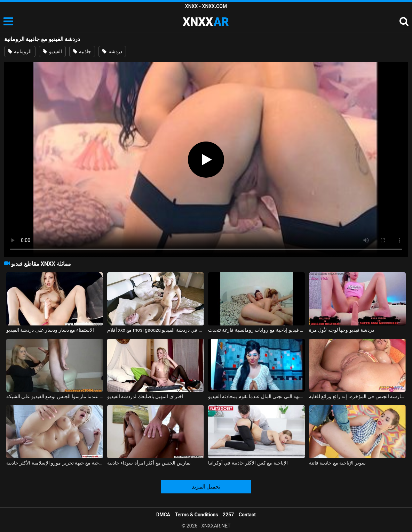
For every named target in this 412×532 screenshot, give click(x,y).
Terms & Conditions (197, 515)
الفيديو (52, 51)
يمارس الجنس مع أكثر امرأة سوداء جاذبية (149, 463)
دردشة (112, 51)
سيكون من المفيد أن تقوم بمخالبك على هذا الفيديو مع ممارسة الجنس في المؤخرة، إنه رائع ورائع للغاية (357, 396)
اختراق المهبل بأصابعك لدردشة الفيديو (145, 396)
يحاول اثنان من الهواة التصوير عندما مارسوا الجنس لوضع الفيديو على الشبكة (55, 396)
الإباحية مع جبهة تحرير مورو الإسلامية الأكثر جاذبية (55, 463)
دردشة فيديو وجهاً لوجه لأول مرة (342, 330)
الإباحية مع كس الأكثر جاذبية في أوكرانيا (248, 463)
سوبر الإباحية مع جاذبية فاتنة (337, 463)
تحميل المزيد (206, 487)
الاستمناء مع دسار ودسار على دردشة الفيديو (50, 330)
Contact (247, 515)
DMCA (163, 515)
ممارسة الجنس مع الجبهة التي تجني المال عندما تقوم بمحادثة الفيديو (256, 396)
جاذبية (82, 51)
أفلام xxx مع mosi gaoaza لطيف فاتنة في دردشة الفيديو (156, 330)
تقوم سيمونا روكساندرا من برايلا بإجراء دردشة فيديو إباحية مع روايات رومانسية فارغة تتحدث (256, 330)
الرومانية (20, 51)
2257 (228, 515)
